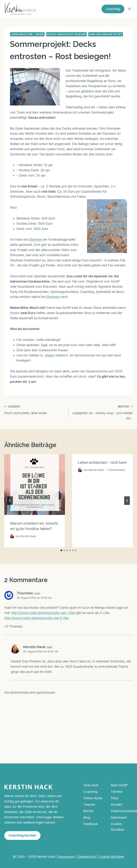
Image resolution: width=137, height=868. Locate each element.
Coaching (113, 9)
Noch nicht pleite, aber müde (35, 409)
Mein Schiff (119, 785)
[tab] (61, 550)
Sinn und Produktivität (106, 34)
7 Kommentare (116, 470)
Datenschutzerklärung (122, 811)
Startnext (35, 239)
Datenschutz (87, 857)
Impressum (119, 817)
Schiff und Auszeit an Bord (66, 34)
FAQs (115, 798)
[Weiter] (127, 501)
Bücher (88, 811)
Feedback (91, 824)
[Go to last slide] (10, 501)
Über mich (91, 785)
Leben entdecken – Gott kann (102, 462)
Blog (87, 817)
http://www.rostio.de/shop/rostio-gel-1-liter (43, 613)
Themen (89, 805)
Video (49, 355)
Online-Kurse (93, 798)
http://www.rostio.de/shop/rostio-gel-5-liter (37, 618)
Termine (117, 792)
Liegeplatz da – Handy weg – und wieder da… (102, 412)
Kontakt (116, 805)
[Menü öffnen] (129, 9)
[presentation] (35, 484)
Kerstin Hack (34, 647)
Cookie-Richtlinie (117, 827)
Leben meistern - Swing (27, 34)
